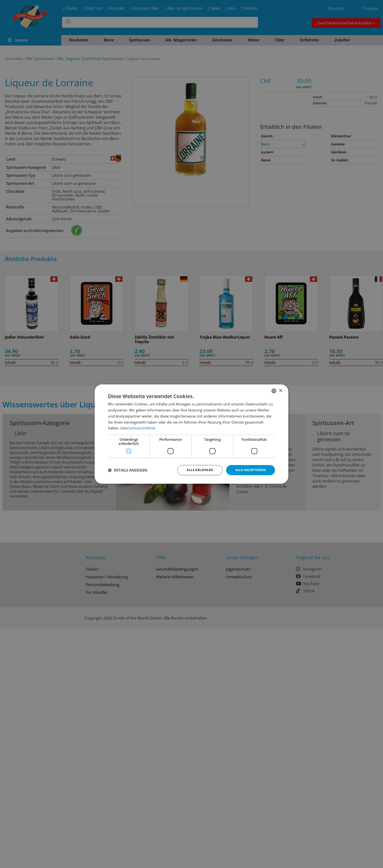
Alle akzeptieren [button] (249, 470)
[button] (128, 470)
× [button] (280, 390)
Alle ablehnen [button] (196, 470)
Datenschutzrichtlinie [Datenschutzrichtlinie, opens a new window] (138, 428)
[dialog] (191, 434)
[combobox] (274, 391)
